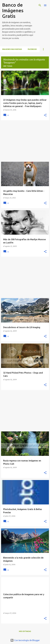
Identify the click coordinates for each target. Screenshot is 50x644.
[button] (45, 115)
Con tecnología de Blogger (25, 640)
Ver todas (8, 66)
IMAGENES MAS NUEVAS (12, 49)
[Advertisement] (25, 141)
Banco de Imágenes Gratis (13, 10)
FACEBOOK (32, 49)
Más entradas (25, 631)
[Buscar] (40, 5)
